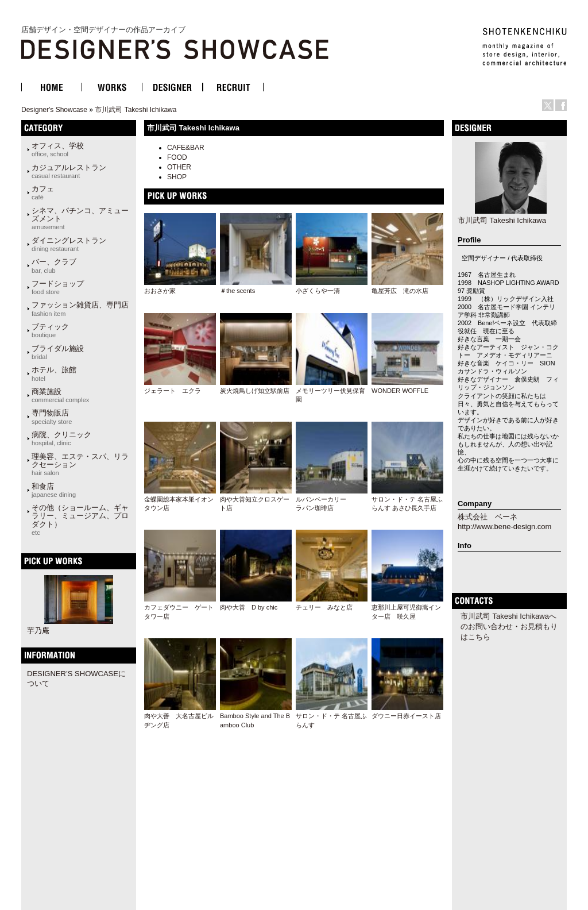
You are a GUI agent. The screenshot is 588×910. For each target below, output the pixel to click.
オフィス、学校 (58, 149)
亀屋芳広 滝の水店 (400, 291)
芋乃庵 (38, 631)
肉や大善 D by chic (249, 607)
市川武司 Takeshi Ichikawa (136, 110)
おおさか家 (160, 291)
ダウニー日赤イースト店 (406, 716)
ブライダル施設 (58, 352)
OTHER (179, 167)
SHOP (177, 177)
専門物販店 (52, 417)
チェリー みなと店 (324, 607)
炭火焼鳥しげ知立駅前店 (255, 391)
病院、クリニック (61, 438)
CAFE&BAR (186, 148)
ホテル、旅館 (54, 373)
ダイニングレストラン (69, 244)
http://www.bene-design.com (504, 527)
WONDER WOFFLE (400, 391)
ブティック (50, 330)
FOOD (177, 157)
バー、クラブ (54, 265)
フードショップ (58, 287)
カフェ (43, 192)
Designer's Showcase (54, 110)
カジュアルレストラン (69, 171)
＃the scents (237, 291)
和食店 (54, 490)
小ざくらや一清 (318, 291)
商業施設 (60, 395)
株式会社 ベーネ (488, 517)
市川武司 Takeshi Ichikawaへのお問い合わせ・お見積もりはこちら (509, 626)
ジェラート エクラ (173, 391)
